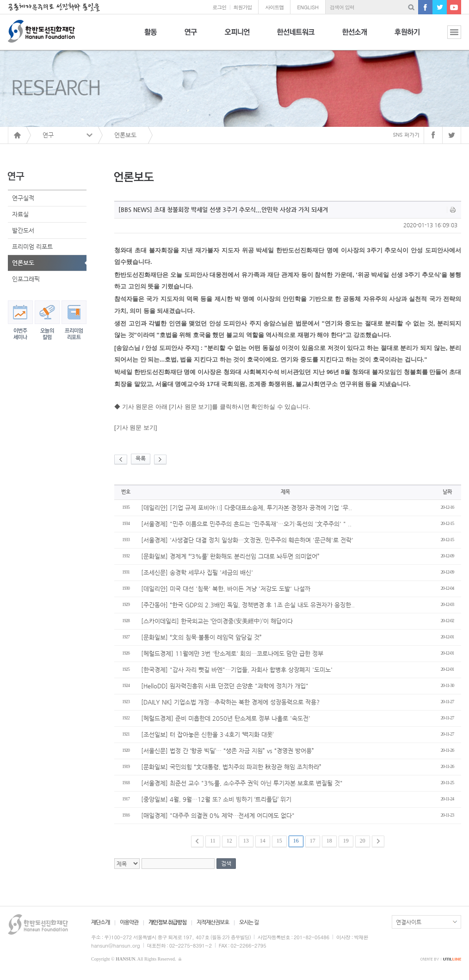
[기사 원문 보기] (136, 428)
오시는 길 (249, 922)
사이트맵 (274, 7)
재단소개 (100, 922)
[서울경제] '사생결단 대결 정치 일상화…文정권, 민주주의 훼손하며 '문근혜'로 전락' (247, 540)
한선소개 (355, 37)
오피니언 (237, 37)
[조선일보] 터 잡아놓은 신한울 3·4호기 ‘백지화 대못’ (207, 734)
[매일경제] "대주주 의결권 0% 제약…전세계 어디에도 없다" (218, 815)
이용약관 (129, 922)
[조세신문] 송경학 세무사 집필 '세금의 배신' (197, 572)
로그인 (219, 7)
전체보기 (447, 37)
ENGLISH (308, 7)
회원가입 (242, 7)
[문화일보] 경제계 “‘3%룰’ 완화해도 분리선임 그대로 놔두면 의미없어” (230, 556)
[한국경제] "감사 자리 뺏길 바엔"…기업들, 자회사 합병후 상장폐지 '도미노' (237, 670)
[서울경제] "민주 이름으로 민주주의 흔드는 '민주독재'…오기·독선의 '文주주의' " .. (246, 524)
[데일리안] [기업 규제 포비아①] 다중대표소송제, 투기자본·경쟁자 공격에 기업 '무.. (247, 508)
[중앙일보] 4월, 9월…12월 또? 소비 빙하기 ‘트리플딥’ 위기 (216, 799)
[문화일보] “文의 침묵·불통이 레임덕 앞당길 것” (201, 637)
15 (279, 841)
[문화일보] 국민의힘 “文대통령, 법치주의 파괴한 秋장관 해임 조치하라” (231, 767)
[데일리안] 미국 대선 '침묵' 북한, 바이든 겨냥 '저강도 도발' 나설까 (226, 589)
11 (213, 841)
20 (363, 841)
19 (346, 841)
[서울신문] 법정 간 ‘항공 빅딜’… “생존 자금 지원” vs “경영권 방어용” (228, 751)
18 (329, 841)
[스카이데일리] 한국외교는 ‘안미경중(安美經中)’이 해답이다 (217, 621)
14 (263, 841)
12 (229, 841)
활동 (151, 37)
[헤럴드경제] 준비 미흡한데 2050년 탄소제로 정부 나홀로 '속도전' (226, 718)
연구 (191, 37)
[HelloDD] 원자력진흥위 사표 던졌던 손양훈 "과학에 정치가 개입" (225, 686)
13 (246, 841)
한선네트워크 (296, 37)
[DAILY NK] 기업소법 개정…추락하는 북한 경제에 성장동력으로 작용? (230, 702)
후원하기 (407, 37)
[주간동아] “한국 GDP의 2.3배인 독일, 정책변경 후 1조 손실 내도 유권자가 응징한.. (248, 605)
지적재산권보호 (213, 922)
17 (313, 841)
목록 (141, 458)
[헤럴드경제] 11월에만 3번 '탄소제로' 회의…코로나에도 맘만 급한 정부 (232, 653)
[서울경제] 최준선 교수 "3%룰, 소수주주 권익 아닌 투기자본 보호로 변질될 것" (242, 783)
